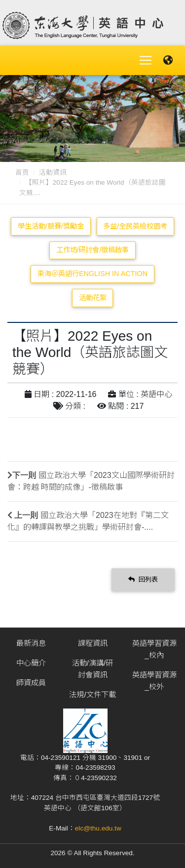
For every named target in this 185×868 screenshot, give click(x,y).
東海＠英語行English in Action (92, 274)
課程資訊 (93, 643)
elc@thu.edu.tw (98, 828)
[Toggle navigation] (146, 60)
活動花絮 (93, 298)
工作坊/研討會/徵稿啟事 (93, 250)
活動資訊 (53, 173)
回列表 (143, 579)
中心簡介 (31, 663)
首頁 (22, 173)
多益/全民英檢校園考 (135, 226)
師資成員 (31, 683)
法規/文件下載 (92, 694)
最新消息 (31, 643)
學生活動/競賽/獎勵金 (51, 226)
